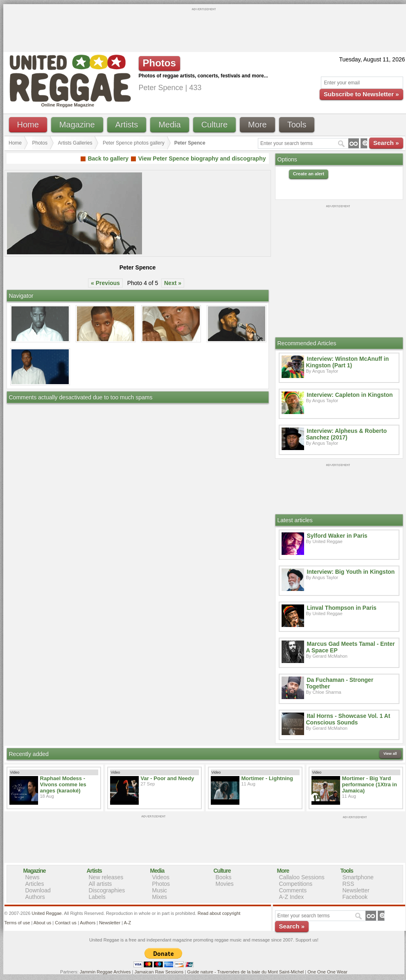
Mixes (160, 897)
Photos (40, 143)
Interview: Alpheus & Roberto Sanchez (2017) (347, 434)
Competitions (296, 884)
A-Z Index (292, 897)
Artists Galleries (75, 143)
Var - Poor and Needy (168, 778)
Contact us (66, 923)
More (257, 124)
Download (38, 890)
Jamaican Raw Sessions (159, 972)
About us (42, 923)
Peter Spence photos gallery (134, 143)
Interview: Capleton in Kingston (350, 395)
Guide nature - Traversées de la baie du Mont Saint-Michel (245, 972)
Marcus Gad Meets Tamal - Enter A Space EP (351, 647)
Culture (214, 124)
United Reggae (46, 913)
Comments (293, 890)
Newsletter (356, 890)
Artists (127, 124)
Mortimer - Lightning (267, 778)
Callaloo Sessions (302, 877)
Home (28, 124)
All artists (100, 884)
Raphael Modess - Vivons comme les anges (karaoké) (63, 784)
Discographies (107, 890)
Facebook (355, 897)
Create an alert (309, 174)
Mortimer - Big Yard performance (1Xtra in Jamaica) (370, 784)
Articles (35, 884)
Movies (225, 884)
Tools (297, 124)
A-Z (127, 923)
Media (169, 124)
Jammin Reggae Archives (105, 972)
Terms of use (17, 923)
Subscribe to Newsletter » (361, 94)
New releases (106, 877)
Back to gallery (108, 158)
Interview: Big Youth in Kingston (351, 572)
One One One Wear (327, 972)
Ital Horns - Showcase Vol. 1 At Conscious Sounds (348, 719)
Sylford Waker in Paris (337, 536)
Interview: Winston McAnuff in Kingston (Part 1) (348, 362)
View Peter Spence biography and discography (202, 158)
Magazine (77, 124)
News (33, 877)
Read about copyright (219, 913)
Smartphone (358, 877)
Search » (386, 143)
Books (224, 877)
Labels (97, 897)
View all (390, 754)
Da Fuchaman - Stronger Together (340, 683)
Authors (35, 897)
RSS (348, 884)
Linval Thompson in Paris (342, 608)
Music (160, 890)
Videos (161, 877)
